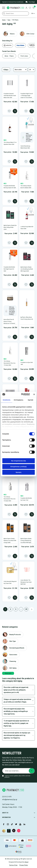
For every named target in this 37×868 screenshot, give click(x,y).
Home (4, 20)
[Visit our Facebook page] (4, 824)
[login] (26, 8)
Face (9, 20)
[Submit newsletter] (32, 771)
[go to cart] (33, 8)
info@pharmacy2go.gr (10, 800)
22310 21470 (7, 797)
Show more (8, 673)
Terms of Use (13, 865)
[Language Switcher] (33, 13)
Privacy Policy (24, 865)
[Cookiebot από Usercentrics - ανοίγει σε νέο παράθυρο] (22, 394)
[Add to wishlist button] (9, 111)
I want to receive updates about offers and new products (17, 776)
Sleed (27, 862)
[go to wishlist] (30, 8)
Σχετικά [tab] (30, 400)
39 (26, 609)
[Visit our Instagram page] (8, 824)
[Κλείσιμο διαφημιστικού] (34, 394)
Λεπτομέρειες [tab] (18, 400)
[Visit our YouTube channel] (20, 824)
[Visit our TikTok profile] (12, 824)
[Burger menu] (4, 8)
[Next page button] (32, 609)
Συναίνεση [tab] (6, 400)
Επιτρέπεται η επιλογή (19, 466)
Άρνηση (18, 472)
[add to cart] (15, 111)
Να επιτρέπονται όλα (18, 461)
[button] (4, 13)
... (21, 609)
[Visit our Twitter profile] (16, 824)
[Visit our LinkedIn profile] (24, 824)
